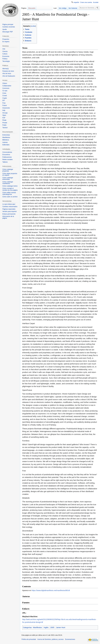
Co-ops (5, 91)
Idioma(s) (6, 69)
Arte (4, 49)
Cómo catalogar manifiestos (8, 183)
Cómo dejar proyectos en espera (10, 174)
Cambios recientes (9, 27)
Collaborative (7, 86)
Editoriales (6, 145)
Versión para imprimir (9, 211)
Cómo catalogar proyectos (8, 170)
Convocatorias (7, 152)
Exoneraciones (70, 639)
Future (5, 105)
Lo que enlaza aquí (9, 204)
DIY (4, 101)
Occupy (5, 113)
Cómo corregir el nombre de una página (10, 189)
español (76, 2)
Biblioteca (6, 140)
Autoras (5, 142)
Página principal (8, 24)
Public (4, 125)
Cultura (5, 54)
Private (5, 123)
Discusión (32, 8)
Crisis (4, 93)
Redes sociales (7, 160)
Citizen (5, 83)
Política (5, 59)
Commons (6, 88)
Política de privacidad (29, 639)
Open (4, 115)
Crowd (5, 96)
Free (4, 103)
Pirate (4, 120)
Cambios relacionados (10, 207)
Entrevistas (6, 135)
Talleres (5, 162)
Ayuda (5, 29)
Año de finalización (9, 76)
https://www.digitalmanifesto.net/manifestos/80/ (50, 590)
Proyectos (6, 39)
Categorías (27, 627)
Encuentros (6, 155)
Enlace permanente (9, 214)
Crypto (5, 98)
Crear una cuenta (86, 2)
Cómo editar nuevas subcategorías (9, 193)
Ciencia (5, 51)
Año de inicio (7, 74)
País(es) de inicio (8, 71)
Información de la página (8, 217)
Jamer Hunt (61, 627)
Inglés (46, 627)
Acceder (96, 2)
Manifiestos (37, 627)
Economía (6, 56)
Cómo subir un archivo (10, 197)
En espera (6, 42)
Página (24, 8)
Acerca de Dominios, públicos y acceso (51, 639)
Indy (4, 110)
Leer (55, 8)
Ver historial (73, 8)
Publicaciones (7, 157)
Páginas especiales (9, 209)
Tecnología (6, 61)
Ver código (63, 8)
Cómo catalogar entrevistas (8, 179)
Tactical (5, 128)
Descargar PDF (8, 32)
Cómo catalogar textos (10, 186)
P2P (4, 118)
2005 (52, 627)
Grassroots (6, 108)
